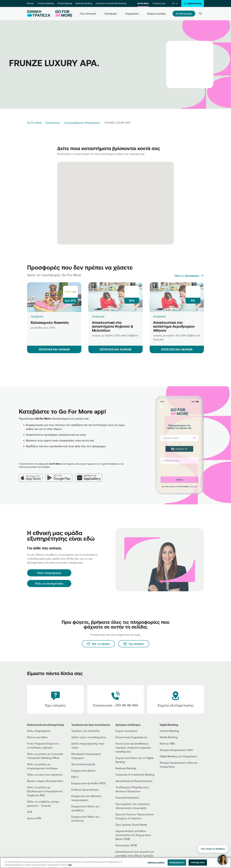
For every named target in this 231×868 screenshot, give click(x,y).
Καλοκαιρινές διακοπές (50, 322)
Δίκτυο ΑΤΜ (34, 818)
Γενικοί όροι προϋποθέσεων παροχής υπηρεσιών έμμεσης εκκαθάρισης (133, 747)
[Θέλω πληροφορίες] (49, 573)
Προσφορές (111, 14)
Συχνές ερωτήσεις (127, 731)
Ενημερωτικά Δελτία (83, 771)
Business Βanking (126, 768)
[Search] (201, 14)
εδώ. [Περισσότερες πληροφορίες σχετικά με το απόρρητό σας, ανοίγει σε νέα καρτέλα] (70, 865)
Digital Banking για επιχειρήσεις (179, 756)
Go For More (143, 3)
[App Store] (32, 475)
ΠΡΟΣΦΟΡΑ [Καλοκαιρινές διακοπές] (37, 317)
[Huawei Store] (171, 780)
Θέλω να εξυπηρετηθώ (49, 583)
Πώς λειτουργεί (88, 14)
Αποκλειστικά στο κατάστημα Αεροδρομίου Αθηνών (174, 326)
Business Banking (84, 3)
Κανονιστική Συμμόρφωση (131, 737)
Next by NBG (167, 743)
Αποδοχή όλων (198, 862)
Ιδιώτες (31, 3)
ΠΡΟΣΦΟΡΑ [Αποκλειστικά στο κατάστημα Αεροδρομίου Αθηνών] (160, 317)
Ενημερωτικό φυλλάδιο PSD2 (89, 783)
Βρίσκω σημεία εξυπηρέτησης (45, 781)
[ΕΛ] (175, 3)
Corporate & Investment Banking (111, 3)
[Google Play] (60, 475)
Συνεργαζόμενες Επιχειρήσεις (82, 123)
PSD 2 (75, 777)
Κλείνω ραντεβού (37, 737)
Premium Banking (46, 3)
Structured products (83, 764)
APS (30, 812)
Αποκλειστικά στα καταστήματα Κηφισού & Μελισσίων (113, 326)
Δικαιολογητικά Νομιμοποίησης (134, 781)
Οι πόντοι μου (184, 14)
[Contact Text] (115, 699)
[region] (115, 863)
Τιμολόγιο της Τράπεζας (86, 731)
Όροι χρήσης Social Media (131, 825)
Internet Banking (169, 731)
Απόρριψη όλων (177, 862)
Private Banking (65, 3)
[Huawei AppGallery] (90, 475)
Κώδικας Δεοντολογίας (85, 790)
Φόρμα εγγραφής (157, 14)
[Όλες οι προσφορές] (189, 276)
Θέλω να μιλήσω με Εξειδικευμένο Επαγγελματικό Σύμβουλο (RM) (45, 791)
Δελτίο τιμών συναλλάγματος (89, 737)
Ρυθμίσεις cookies (156, 862)
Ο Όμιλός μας (159, 3)
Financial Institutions (127, 798)
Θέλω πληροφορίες (39, 731)
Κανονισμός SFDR (126, 845)
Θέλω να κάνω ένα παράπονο (45, 774)
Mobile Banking (169, 737)
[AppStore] (171, 775)
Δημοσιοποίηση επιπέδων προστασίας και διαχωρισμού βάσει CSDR (133, 835)
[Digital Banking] (193, 3)
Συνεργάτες (53, 123)
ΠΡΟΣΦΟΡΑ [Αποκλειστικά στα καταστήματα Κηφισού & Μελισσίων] (98, 317)
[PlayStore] (171, 777)
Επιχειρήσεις (132, 14)
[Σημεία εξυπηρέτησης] (176, 699)
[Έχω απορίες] (55, 699)
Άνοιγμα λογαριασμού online (176, 750)
